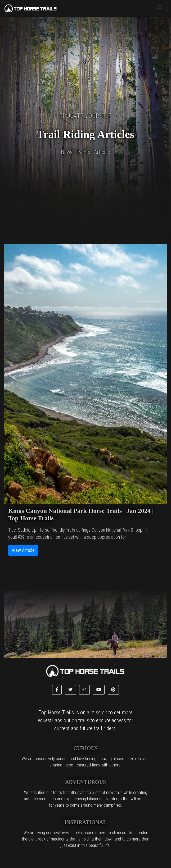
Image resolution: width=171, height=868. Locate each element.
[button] (57, 690)
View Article (23, 550)
